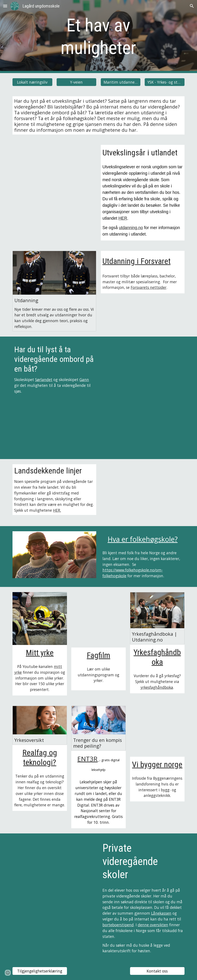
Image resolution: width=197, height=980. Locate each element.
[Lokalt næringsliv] (32, 82)
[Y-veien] (76, 82)
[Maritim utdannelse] (121, 82)
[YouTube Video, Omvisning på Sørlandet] (143, 370)
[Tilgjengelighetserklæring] (40, 971)
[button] (5, 6)
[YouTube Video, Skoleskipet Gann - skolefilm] (54, 426)
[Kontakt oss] (157, 971)
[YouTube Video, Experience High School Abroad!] (54, 173)
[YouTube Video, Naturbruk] (54, 862)
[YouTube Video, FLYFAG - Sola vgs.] (143, 493)
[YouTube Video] (157, 731)
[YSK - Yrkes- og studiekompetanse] (164, 82)
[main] (99, 37)
